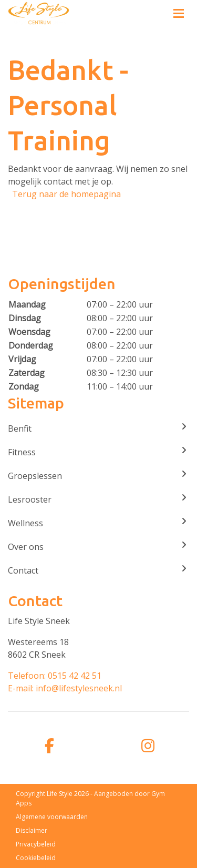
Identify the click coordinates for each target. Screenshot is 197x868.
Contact (98, 570)
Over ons (98, 547)
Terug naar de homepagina (66, 194)
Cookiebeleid (36, 858)
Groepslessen (98, 476)
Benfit (98, 428)
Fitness (98, 452)
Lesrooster (98, 499)
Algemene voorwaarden (52, 817)
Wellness (98, 523)
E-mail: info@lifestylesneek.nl (65, 688)
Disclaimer (32, 830)
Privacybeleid (36, 844)
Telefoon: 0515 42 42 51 (55, 676)
